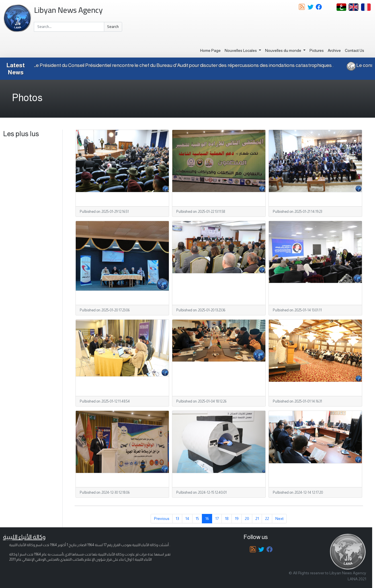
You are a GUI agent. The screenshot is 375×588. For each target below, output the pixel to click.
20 (247, 518)
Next (279, 518)
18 (227, 518)
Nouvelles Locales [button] (241, 50)
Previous (162, 518)
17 (217, 518)
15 (197, 518)
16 (207, 518)
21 (257, 518)
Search (113, 26)
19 (237, 518)
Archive (334, 50)
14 (187, 518)
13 (177, 518)
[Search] (69, 27)
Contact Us (354, 50)
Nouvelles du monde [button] (284, 50)
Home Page (210, 50)
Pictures (317, 50)
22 (267, 518)
